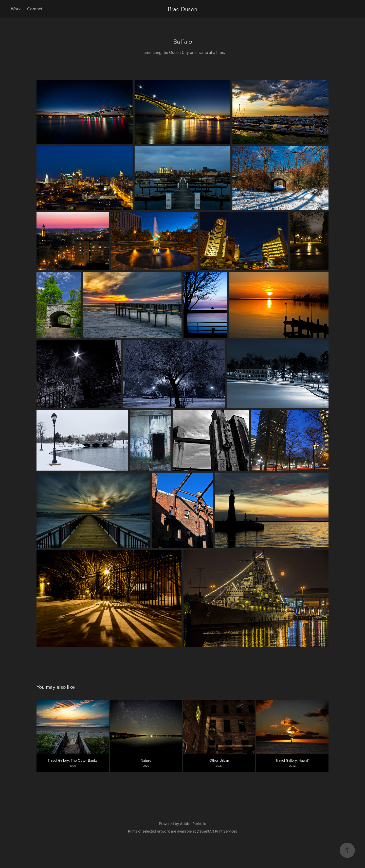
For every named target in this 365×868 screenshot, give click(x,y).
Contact (35, 9)
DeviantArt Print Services (217, 831)
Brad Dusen (182, 9)
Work (16, 9)
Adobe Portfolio (193, 824)
